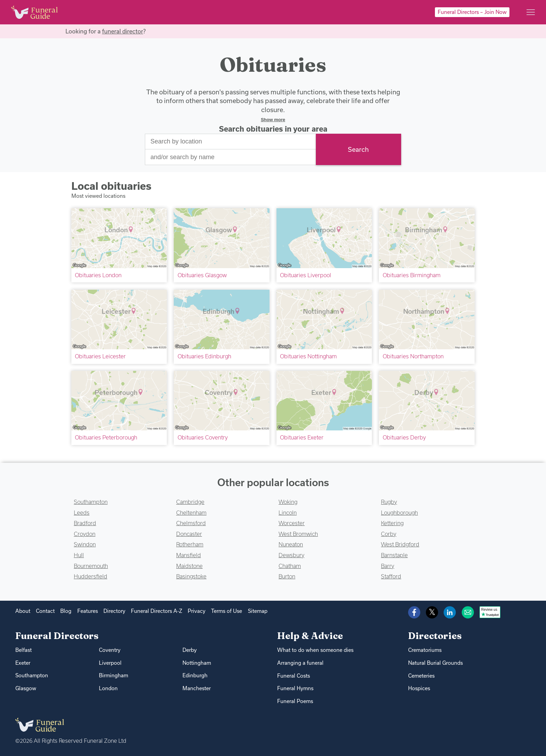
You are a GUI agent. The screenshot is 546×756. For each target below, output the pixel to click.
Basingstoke (191, 576)
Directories (435, 636)
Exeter (23, 663)
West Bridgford (400, 544)
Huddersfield (91, 576)
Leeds (82, 513)
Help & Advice (310, 636)
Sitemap (258, 611)
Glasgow (26, 688)
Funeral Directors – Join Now (472, 12)
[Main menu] (531, 12)
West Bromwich (298, 534)
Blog (66, 611)
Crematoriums (425, 650)
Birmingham (114, 675)
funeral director (123, 31)
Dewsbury (291, 555)
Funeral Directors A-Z (157, 611)
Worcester (292, 523)
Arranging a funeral (300, 663)
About (23, 611)
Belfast (24, 650)
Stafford (391, 576)
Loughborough (399, 513)
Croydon (85, 534)
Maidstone (189, 566)
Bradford (85, 523)
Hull (79, 555)
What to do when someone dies (315, 650)
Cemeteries (421, 676)
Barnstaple (394, 555)
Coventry (110, 650)
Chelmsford (191, 523)
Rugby (389, 502)
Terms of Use (227, 611)
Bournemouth (91, 566)
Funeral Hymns (295, 688)
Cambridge (190, 502)
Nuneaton (291, 544)
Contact (45, 611)
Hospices (419, 688)
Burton (287, 576)
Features (88, 611)
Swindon (85, 544)
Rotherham (190, 544)
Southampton (91, 502)
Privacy (197, 611)
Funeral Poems (295, 701)
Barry (388, 566)
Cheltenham (191, 513)
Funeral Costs (294, 676)
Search (358, 149)
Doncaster (189, 534)
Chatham (290, 566)
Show (273, 120)
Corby (389, 534)
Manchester (197, 688)
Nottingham (197, 663)
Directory (114, 611)
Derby (190, 650)
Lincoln (288, 513)
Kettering (392, 523)
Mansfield (189, 555)
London (108, 688)
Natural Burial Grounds (435, 663)
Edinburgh (195, 675)
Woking (288, 502)
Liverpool (110, 663)
